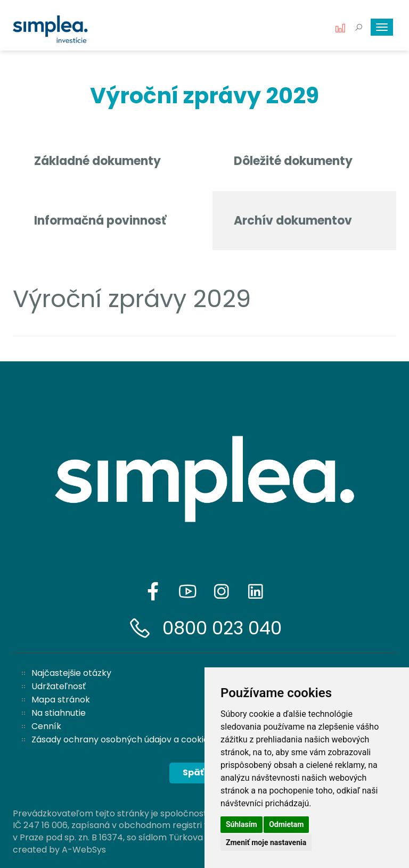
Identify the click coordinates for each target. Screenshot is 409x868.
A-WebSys (84, 850)
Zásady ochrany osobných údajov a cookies (122, 739)
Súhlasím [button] (242, 824)
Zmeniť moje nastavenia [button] (266, 842)
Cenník (46, 726)
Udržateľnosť (59, 686)
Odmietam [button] (286, 824)
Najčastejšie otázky (71, 673)
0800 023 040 (222, 628)
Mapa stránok (61, 700)
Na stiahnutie (59, 713)
